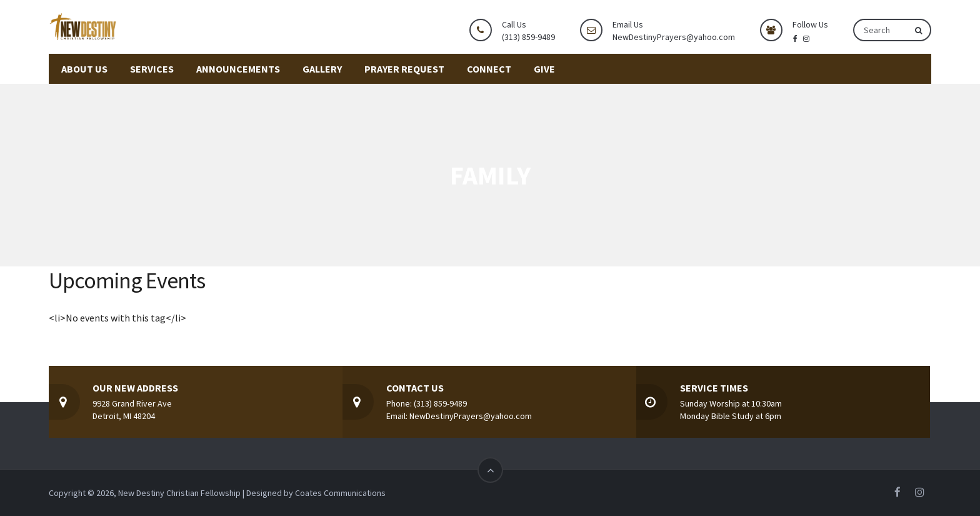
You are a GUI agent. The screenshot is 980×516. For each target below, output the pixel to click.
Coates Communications (340, 493)
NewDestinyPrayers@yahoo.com (674, 37)
